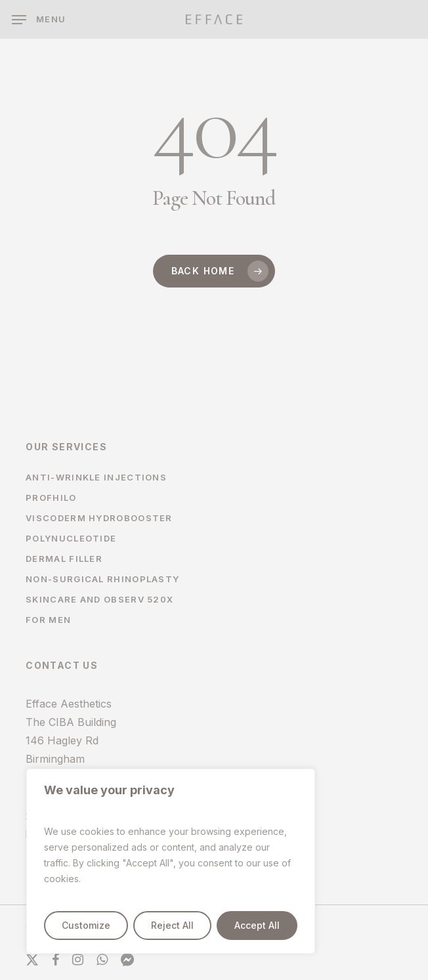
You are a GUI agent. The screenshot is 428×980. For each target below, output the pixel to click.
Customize (86, 925)
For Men (48, 620)
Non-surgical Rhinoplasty (102, 579)
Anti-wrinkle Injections (96, 477)
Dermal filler (64, 559)
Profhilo (51, 498)
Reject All (172, 925)
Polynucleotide (71, 538)
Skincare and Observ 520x (99, 599)
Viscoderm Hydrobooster (99, 518)
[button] (39, 20)
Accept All (257, 925)
